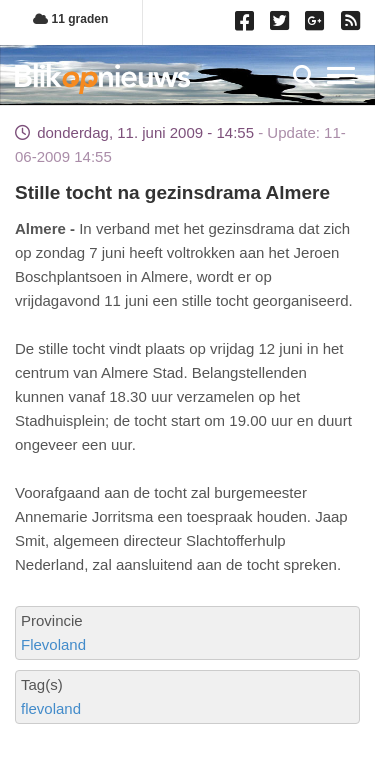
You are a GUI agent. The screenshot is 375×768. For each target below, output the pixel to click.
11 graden (70, 19)
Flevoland (53, 644)
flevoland (51, 708)
